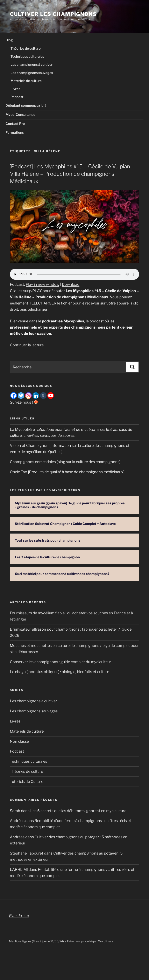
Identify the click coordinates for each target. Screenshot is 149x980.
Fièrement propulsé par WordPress (90, 941)
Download (71, 284)
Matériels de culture (26, 81)
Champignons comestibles (33, 462)
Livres (15, 89)
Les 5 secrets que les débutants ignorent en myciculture (78, 811)
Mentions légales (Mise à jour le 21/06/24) (36, 941)
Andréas (17, 821)
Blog (9, 40)
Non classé (19, 741)
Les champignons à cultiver (32, 65)
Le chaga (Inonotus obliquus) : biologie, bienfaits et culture (59, 672)
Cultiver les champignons (53, 14)
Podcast (17, 97)
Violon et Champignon (29, 446)
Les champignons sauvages (32, 73)
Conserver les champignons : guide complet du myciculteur (61, 662)
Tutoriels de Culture (27, 782)
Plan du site (19, 916)
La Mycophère (22, 429)
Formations (15, 133)
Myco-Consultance (20, 115)
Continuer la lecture (27, 345)
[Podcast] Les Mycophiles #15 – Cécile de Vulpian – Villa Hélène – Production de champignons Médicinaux (72, 174)
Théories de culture (26, 49)
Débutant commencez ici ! (26, 106)
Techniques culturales (27, 57)
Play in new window (42, 284)
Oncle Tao (19, 472)
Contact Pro (15, 124)
